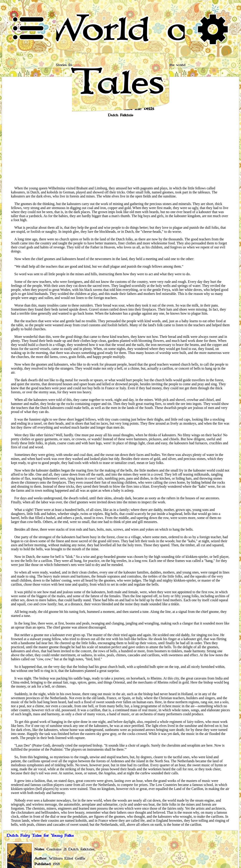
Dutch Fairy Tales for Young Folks (40, 836)
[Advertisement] (120, 151)
